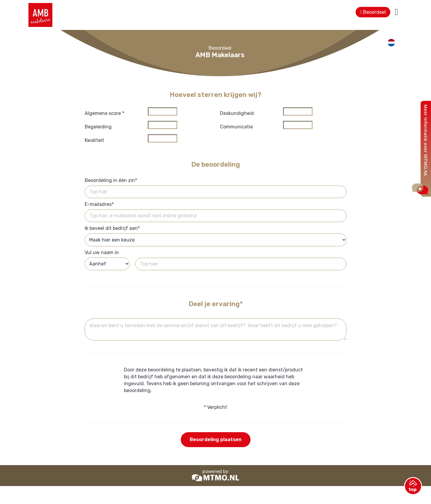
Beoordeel (373, 12)
